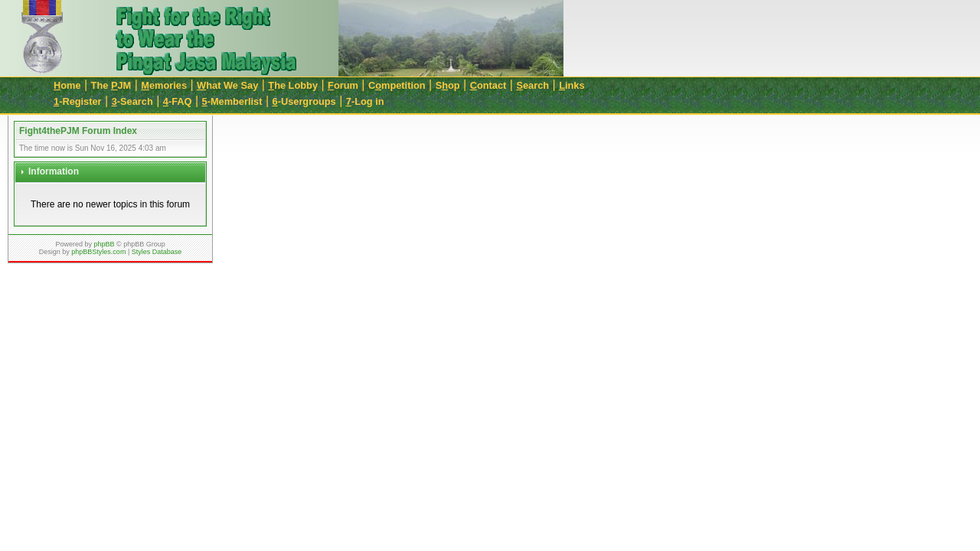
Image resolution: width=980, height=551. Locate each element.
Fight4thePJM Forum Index (78, 131)
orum (343, 85)
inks (572, 85)
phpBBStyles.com (98, 252)
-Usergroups (304, 101)
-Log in (365, 101)
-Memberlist (232, 101)
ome (67, 85)
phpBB (104, 244)
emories (164, 85)
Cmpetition (397, 85)
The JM (111, 85)
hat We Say (227, 85)
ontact (488, 85)
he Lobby (293, 85)
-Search (132, 101)
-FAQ (178, 101)
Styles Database (157, 252)
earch (532, 85)
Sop (448, 85)
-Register (78, 101)
